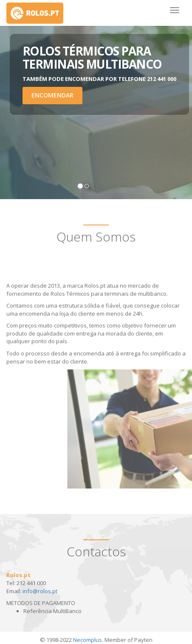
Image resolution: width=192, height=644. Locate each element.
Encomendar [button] (52, 95)
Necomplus (88, 640)
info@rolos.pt (40, 591)
